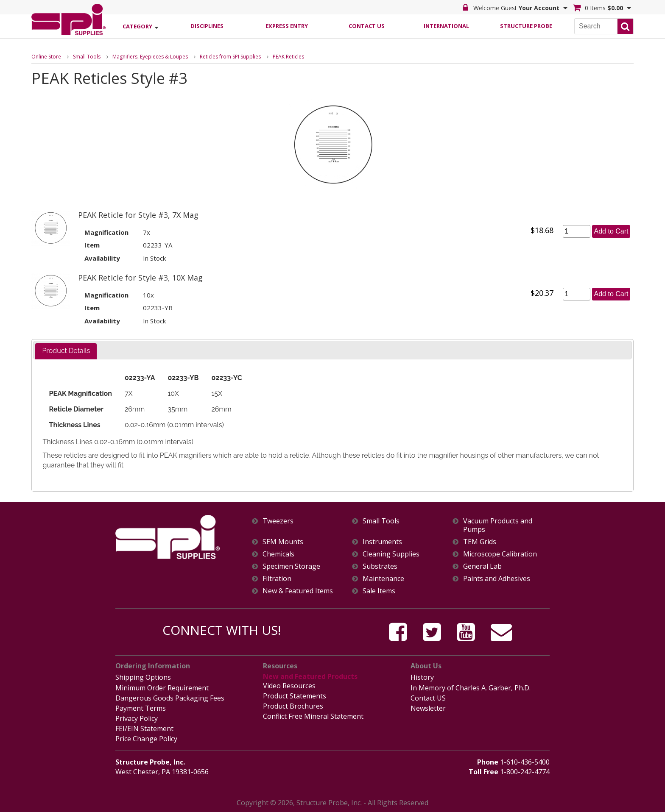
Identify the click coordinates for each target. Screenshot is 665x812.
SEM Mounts (283, 542)
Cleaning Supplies (391, 554)
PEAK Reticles (288, 57)
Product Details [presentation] (66, 351)
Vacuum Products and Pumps (498, 525)
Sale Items (379, 591)
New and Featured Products (310, 676)
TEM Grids (480, 542)
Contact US (428, 698)
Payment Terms (141, 708)
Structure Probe (526, 26)
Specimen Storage (291, 566)
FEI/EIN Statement (144, 729)
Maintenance (383, 579)
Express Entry (287, 26)
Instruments (382, 542)
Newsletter (428, 708)
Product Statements (295, 696)
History (422, 677)
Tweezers (278, 521)
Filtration (277, 579)
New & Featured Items (298, 591)
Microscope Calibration (500, 554)
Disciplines (207, 26)
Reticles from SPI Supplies (230, 57)
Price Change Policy (146, 739)
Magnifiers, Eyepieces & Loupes (150, 57)
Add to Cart (611, 231)
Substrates (380, 566)
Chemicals (278, 554)
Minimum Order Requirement (162, 688)
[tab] (66, 351)
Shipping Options (143, 677)
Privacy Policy (137, 718)
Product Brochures (293, 706)
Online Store (46, 57)
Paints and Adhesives (497, 579)
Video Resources (289, 686)
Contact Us (367, 26)
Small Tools (87, 57)
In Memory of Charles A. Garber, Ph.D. (471, 688)
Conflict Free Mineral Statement (313, 716)
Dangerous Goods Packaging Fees (170, 698)
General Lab (482, 566)
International (446, 26)
